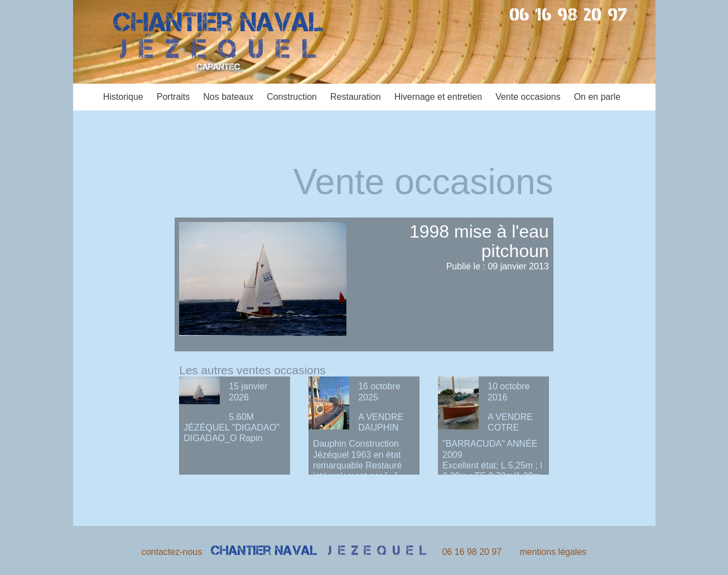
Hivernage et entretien (438, 97)
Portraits (173, 97)
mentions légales (553, 552)
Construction (292, 97)
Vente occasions (528, 97)
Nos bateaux (228, 97)
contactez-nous (172, 552)
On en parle (597, 97)
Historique (123, 97)
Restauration (356, 97)
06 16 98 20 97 (569, 15)
